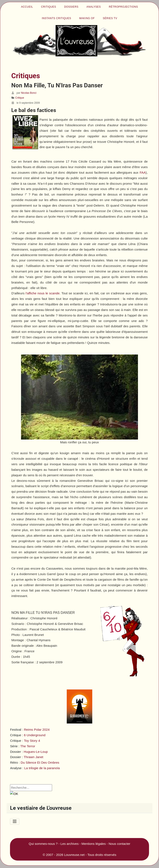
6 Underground (35, 735)
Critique (20, 98)
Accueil (27, 7)
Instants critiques (57, 18)
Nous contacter (119, 844)
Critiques (49, 7)
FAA (143, 172)
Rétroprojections (123, 7)
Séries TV (110, 18)
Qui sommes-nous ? (43, 844)
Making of (87, 18)
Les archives (70, 844)
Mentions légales (94, 844)
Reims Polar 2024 (37, 730)
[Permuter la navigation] (15, 821)
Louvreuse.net (74, 855)
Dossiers (71, 7)
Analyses (94, 7)
